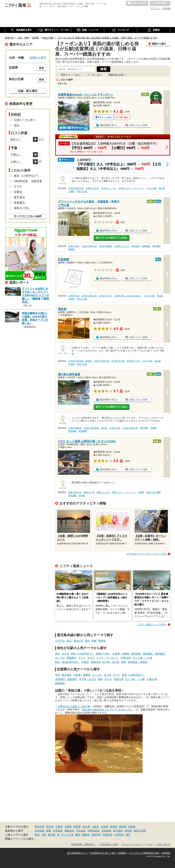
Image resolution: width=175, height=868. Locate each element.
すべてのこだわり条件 (28, 216)
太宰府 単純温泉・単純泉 (80, 361)
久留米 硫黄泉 (75, 428)
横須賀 (52, 835)
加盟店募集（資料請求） (84, 845)
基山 (69, 641)
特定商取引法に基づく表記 (103, 853)
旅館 (124, 662)
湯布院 (128, 831)
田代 (87, 641)
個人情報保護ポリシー (78, 853)
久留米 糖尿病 (105, 246)
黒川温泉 (118, 831)
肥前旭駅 (136, 246)
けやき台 (60, 641)
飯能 (78, 835)
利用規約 (122, 853)
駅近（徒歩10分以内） (68, 662)
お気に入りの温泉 (137, 3)
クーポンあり (94, 75)
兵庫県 (68, 827)
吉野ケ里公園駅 (153, 492)
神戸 (128, 835)
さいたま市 (67, 835)
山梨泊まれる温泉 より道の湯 (74, 706)
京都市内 (107, 835)
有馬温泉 (58, 831)
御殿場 (86, 835)
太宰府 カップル (108, 188)
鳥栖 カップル (103, 492)
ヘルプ (149, 845)
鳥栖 (94, 641)
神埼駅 (82, 496)
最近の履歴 (160, 3)
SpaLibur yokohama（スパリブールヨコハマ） (108, 709)
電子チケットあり (71, 75)
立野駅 (71, 191)
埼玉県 (50, 827)
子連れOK (126, 658)
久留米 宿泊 (74, 246)
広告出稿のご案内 (109, 845)
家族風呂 (72, 658)
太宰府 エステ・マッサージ (131, 188)
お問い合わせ (163, 845)
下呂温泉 (81, 831)
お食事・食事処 (121, 654)
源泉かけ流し (103, 654)
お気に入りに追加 (138, 125)
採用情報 (166, 853)
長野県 (114, 827)
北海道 (104, 827)
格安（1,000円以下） (83, 654)
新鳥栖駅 (146, 246)
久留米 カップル (122, 246)
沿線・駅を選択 (28, 91)
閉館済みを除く (117, 75)
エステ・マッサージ (107, 658)
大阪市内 (96, 835)
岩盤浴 (18, 192)
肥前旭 (102, 641)
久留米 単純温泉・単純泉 (95, 428)
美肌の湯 (96, 662)
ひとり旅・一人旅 (143, 658)
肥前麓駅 (157, 246)
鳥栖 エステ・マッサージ (124, 492)
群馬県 (77, 827)
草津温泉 (40, 831)
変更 (41, 68)
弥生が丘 (78, 641)
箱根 (49, 831)
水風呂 (85, 662)
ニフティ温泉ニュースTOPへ (152, 625)
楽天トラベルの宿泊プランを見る (111, 238)
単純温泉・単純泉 (138, 662)
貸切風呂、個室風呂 (154, 654)
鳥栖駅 (71, 249)
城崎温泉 (69, 831)
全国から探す (38, 58)
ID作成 (167, 8)
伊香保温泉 (94, 831)
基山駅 (162, 188)
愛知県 (123, 827)
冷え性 (65, 654)
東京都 (86, 827)
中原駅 (141, 492)
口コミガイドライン (132, 845)
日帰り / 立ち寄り (25, 120)
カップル (60, 658)
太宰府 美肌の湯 (76, 188)
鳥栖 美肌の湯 (75, 492)
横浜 (37, 835)
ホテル (91, 658)
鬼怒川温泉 (140, 831)
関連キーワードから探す (19, 839)
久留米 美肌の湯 (89, 246)
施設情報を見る (108, 125)
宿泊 (58, 654)
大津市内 (119, 835)
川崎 (44, 835)
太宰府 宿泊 (74, 296)
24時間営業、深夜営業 (28, 181)
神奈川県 (40, 827)
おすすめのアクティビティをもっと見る (147, 554)
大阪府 (95, 827)
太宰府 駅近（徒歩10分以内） (128, 296)
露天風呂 (136, 654)
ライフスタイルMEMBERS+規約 (144, 853)
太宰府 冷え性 (92, 188)
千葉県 (59, 827)
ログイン (155, 8)
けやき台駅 (151, 188)
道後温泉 (106, 831)
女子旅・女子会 (111, 662)
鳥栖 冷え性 (89, 492)
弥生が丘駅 (82, 191)
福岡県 (132, 827)
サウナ (82, 658)
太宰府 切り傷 (118, 361)
